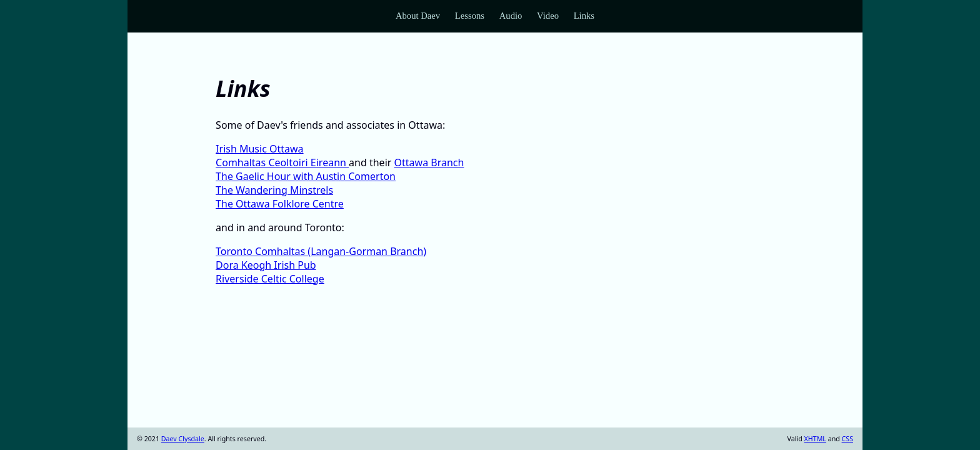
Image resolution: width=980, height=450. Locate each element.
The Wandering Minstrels (274, 190)
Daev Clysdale (183, 439)
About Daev (418, 16)
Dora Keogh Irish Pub (266, 265)
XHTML (815, 439)
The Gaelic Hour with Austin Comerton (306, 176)
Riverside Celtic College (270, 279)
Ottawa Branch (429, 162)
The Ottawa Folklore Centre (280, 204)
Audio (511, 16)
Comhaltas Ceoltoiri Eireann (282, 162)
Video (548, 16)
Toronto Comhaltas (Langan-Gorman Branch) (321, 251)
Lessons (470, 16)
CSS (847, 439)
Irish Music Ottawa (259, 149)
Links (584, 16)
